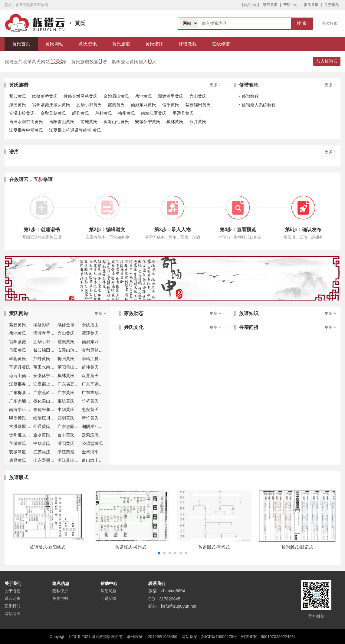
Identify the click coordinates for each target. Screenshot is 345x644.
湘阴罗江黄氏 (94, 426)
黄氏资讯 (88, 44)
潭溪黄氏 (18, 105)
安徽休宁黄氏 (148, 122)
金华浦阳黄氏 (94, 452)
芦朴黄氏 (103, 113)
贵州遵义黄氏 (22, 435)
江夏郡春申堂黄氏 (26, 130)
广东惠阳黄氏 (70, 426)
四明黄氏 (66, 418)
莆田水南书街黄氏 (26, 122)
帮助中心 (291, 5)
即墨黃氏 (18, 418)
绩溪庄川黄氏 (46, 418)
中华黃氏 (42, 443)
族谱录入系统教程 (259, 105)
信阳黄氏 (171, 105)
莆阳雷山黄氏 (62, 122)
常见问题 (108, 591)
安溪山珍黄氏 (22, 113)
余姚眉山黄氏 (116, 96)
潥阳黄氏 (66, 443)
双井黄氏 (198, 122)
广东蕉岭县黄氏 (48, 393)
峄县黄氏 (80, 113)
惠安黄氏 (90, 409)
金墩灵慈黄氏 (53, 113)
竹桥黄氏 (90, 401)
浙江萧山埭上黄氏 (74, 460)
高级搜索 (330, 23)
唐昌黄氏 (18, 460)
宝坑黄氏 (66, 401)
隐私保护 (60, 591)
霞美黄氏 (116, 105)
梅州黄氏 (126, 113)
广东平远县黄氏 (97, 384)
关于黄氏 (332, 5)
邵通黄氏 (42, 426)
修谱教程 (188, 44)
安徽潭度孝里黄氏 (26, 452)
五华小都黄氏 (89, 105)
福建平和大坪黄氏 (50, 409)
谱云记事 (12, 598)
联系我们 (12, 606)
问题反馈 (108, 598)
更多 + (215, 85)
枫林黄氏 (175, 122)
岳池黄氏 (143, 96)
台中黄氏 (66, 435)
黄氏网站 (54, 44)
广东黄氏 (66, 393)
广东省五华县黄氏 (74, 384)
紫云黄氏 (18, 96)
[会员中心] (251, 5)
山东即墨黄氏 (46, 460)
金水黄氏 (42, 435)
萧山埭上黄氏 (94, 460)
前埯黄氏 (89, 122)
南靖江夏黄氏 (154, 113)
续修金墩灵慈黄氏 (80, 96)
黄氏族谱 (121, 44)
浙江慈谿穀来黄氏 (74, 452)
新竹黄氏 (90, 418)
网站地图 (12, 614)
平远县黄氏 (183, 113)
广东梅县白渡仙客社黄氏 (32, 393)
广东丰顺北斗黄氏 (99, 393)
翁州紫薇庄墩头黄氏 (51, 105)
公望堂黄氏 (92, 443)
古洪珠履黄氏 (22, 426)
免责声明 (60, 598)
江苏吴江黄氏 (46, 452)
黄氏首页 (311, 5)
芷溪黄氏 (18, 443)
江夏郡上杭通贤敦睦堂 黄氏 (75, 130)
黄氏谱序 (154, 44)
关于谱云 (12, 591)
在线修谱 (221, 44)
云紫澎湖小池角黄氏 (101, 435)
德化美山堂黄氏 (48, 401)
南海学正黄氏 (22, 409)
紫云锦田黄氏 (198, 105)
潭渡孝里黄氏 (171, 96)
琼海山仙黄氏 (116, 122)
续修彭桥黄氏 (45, 96)
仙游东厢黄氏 (143, 105)
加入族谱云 (327, 61)
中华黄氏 (66, 409)
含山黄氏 (198, 96)
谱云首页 (270, 5)
